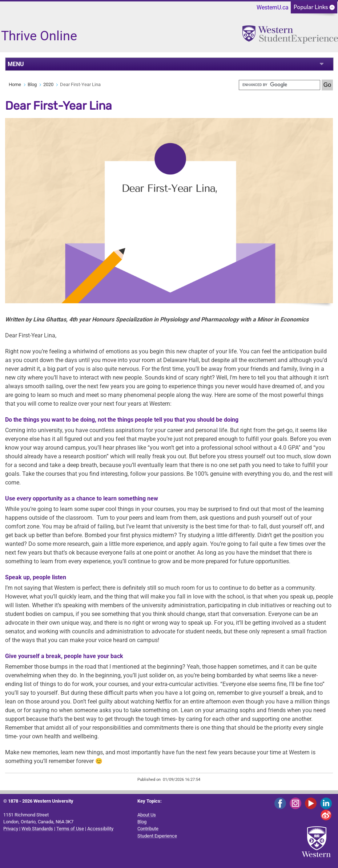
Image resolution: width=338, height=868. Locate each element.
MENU (16, 64)
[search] (279, 85)
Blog (32, 84)
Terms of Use (70, 829)
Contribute (148, 829)
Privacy (11, 829)
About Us (147, 815)
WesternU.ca (273, 7)
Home (15, 84)
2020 (48, 84)
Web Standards (37, 829)
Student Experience (157, 836)
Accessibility (100, 829)
